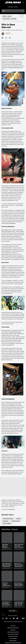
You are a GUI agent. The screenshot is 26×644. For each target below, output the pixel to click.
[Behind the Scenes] (13, 90)
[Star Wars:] (11, 67)
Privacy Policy (13, 630)
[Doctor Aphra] (17, 67)
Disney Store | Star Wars (13, 636)
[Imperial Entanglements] (13, 399)
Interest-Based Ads (13, 640)
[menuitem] (2, 2)
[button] (13, 611)
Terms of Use (13, 626)
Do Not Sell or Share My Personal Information (13, 643)
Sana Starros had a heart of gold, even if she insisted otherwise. (12, 323)
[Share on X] (6, 38)
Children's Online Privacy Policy (13, 632)
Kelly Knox (8, 33)
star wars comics (8, 519)
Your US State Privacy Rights (13, 634)
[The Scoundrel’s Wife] (13, 128)
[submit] (24, 3)
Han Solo (6, 521)
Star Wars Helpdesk (13, 638)
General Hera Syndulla (15, 332)
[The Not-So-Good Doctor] (13, 227)
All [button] (4, 11)
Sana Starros (19, 45)
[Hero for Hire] (13, 262)
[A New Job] (13, 451)
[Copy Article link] (10, 38)
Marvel (19, 519)
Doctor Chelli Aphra (10, 223)
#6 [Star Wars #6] (10, 117)
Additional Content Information (13, 628)
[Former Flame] (13, 327)
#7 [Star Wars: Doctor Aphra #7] (14, 474)
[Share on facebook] (3, 38)
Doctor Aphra (5, 230)
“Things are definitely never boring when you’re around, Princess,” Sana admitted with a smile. (12, 205)
